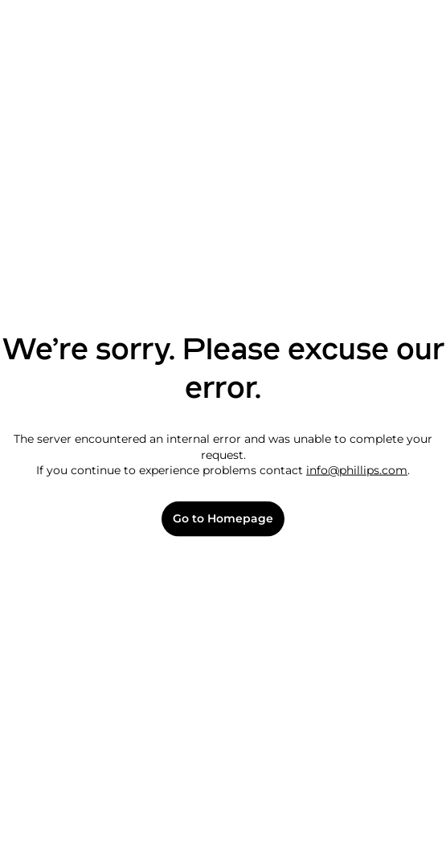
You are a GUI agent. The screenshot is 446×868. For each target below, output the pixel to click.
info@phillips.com (357, 470)
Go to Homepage (223, 519)
